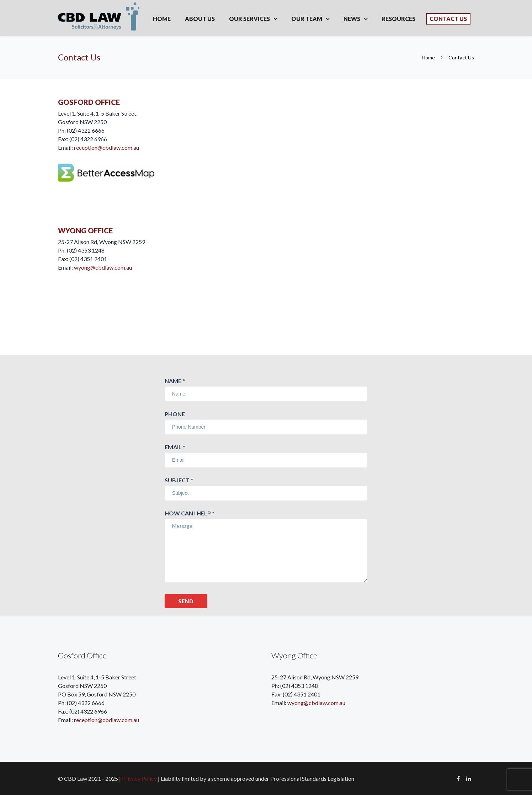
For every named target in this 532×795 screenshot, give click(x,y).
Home (162, 19)
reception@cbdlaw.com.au (107, 147)
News (352, 19)
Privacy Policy (139, 778)
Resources (398, 19)
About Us (200, 19)
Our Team (307, 19)
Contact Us (448, 19)
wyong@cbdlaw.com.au (103, 267)
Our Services (249, 19)
